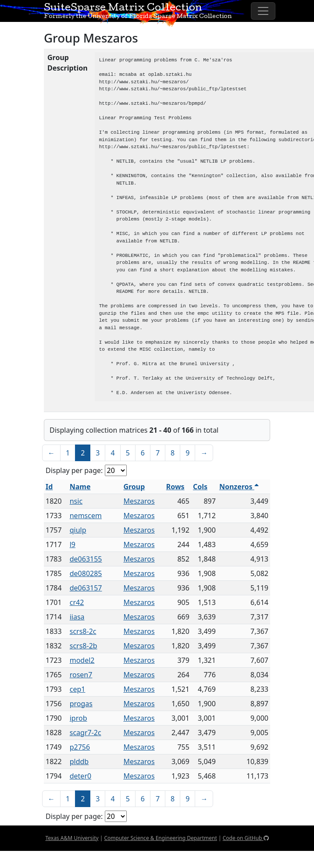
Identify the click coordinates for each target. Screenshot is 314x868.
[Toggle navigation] (263, 11)
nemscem (86, 516)
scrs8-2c (83, 631)
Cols (200, 487)
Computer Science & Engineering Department (160, 838)
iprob (78, 718)
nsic (76, 501)
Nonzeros (239, 487)
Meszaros (139, 501)
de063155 (86, 559)
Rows (175, 487)
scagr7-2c (86, 733)
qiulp (78, 530)
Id (49, 487)
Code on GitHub (246, 838)
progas (81, 704)
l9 (73, 544)
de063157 (86, 588)
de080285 (86, 573)
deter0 (80, 776)
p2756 (80, 747)
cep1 (78, 689)
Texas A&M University (72, 838)
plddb (79, 761)
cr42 (77, 602)
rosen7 (81, 675)
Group (134, 487)
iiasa (77, 617)
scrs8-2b (84, 646)
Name (80, 487)
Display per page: (74, 470)
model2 (82, 660)
